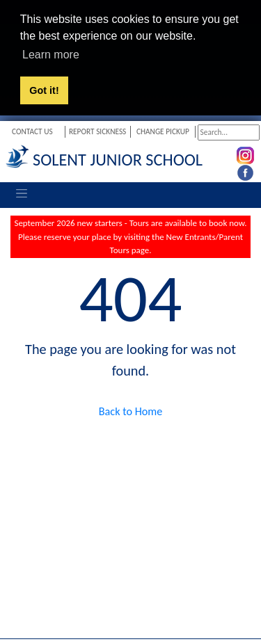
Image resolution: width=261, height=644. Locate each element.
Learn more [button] (51, 55)
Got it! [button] (44, 90)
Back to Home (131, 410)
